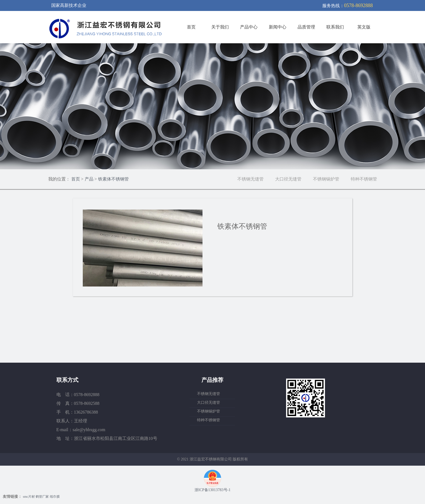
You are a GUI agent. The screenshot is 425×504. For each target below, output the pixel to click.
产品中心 (249, 27)
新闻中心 (278, 27)
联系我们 (335, 27)
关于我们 (220, 27)
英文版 (364, 27)
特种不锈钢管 (364, 179)
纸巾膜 (55, 497)
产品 (89, 179)
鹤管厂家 (42, 497)
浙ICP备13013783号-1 (213, 490)
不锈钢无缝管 (250, 179)
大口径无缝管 (288, 179)
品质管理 (306, 27)
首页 (191, 27)
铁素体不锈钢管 (113, 179)
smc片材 (29, 497)
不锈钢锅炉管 (326, 179)
